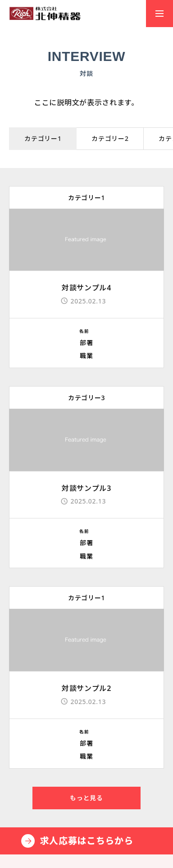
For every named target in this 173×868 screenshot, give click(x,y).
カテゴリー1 (86, 198)
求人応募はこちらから (87, 841)
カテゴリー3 (86, 398)
